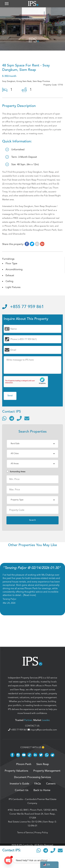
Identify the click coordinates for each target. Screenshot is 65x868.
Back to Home (42, 790)
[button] (7, 4)
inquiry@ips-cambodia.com (42, 730)
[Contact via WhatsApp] (4, 418)
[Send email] (27, 418)
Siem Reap (19, 690)
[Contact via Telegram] (12, 418)
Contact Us (22, 790)
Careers (51, 784)
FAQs (38, 784)
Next (61, 32)
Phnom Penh (51, 686)
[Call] (19, 418)
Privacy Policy (41, 833)
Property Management (47, 771)
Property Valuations (16, 771)
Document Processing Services (32, 777)
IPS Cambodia (16, 799)
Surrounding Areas (16, 472)
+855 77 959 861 (23, 307)
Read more (30, 595)
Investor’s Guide (19, 784)
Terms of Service (25, 833)
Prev (4, 32)
